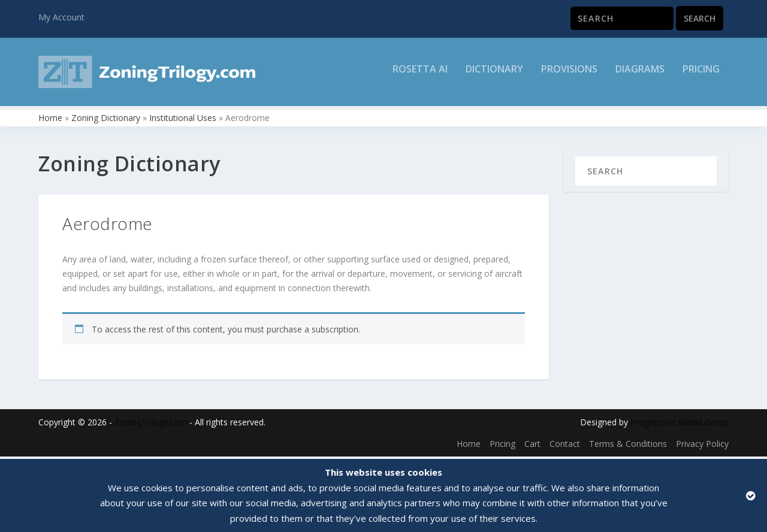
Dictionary (494, 76)
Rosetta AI (420, 76)
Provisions (569, 76)
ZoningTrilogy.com (151, 425)
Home (50, 120)
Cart (532, 446)
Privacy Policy (702, 446)
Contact (565, 446)
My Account (61, 17)
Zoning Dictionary (106, 120)
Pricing (701, 76)
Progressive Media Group (680, 425)
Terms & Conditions (628, 446)
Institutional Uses (183, 120)
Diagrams (640, 76)
